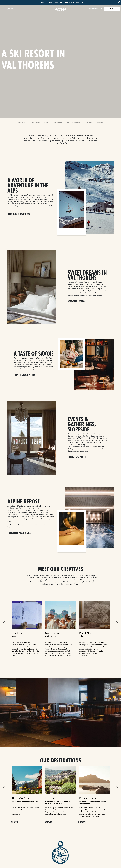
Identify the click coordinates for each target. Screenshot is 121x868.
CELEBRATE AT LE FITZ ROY (77, 457)
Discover (15, 822)
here (82, 2)
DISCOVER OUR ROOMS (76, 301)
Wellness (47, 122)
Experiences (58, 122)
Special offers (88, 122)
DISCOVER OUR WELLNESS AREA (19, 533)
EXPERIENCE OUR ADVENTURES (19, 214)
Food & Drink (36, 122)
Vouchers (100, 122)
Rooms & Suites (22, 122)
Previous (4, 623)
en (101, 9)
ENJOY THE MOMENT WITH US (24, 375)
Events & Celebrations (73, 122)
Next (117, 623)
